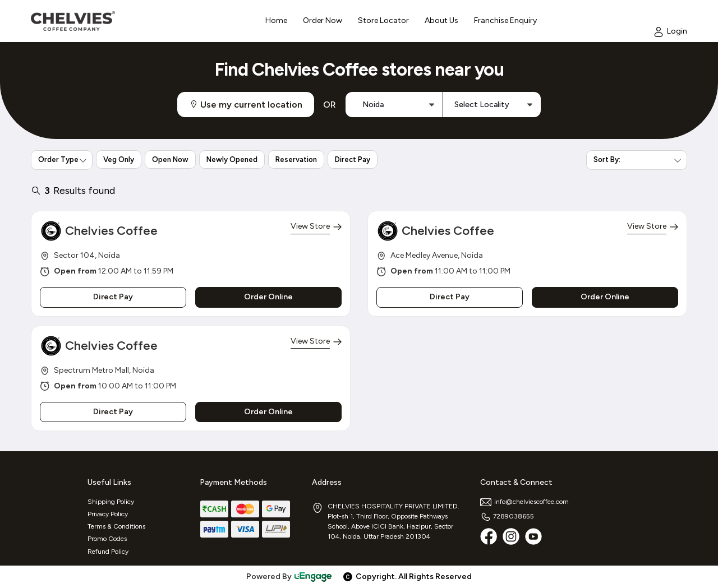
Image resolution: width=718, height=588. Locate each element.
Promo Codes (107, 539)
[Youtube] (533, 536)
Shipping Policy (111, 502)
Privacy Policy (108, 514)
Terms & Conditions (116, 526)
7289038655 (507, 516)
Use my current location (246, 105)
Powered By (289, 577)
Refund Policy (108, 552)
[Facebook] (489, 536)
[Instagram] (511, 536)
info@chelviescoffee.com (524, 502)
